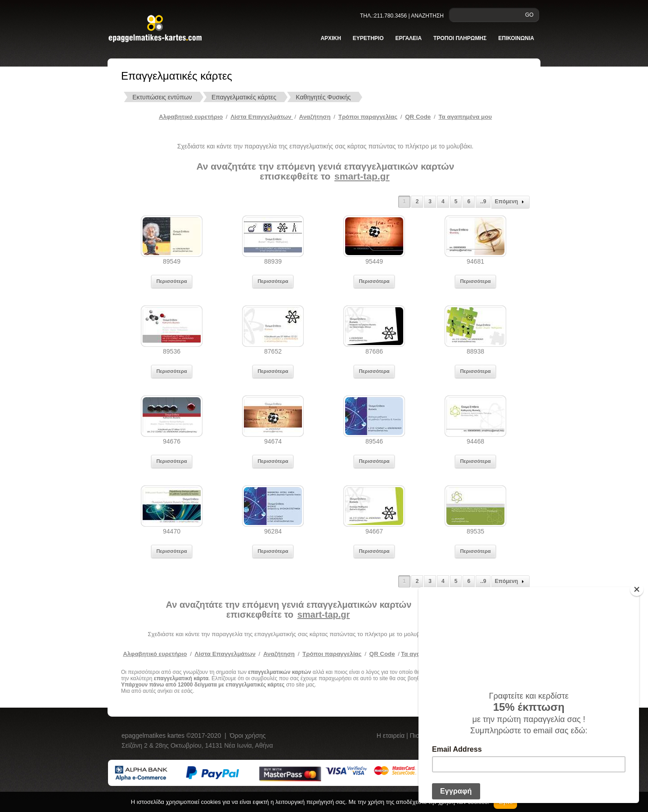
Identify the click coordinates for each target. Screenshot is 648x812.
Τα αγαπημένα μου (465, 117)
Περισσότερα (171, 281)
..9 (483, 202)
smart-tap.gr (362, 176)
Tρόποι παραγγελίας (368, 117)
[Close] (637, 589)
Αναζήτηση (315, 117)
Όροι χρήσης (248, 736)
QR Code (418, 117)
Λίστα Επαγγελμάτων (262, 117)
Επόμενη (511, 202)
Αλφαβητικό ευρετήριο (191, 117)
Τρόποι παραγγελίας (332, 654)
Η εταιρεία (391, 736)
